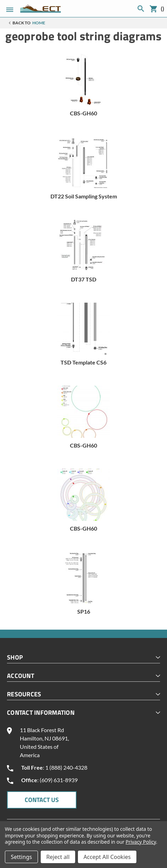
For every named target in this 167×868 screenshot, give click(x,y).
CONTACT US (42, 800)
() (162, 9)
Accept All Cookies (107, 857)
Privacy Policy (141, 842)
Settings (21, 857)
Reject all (58, 857)
